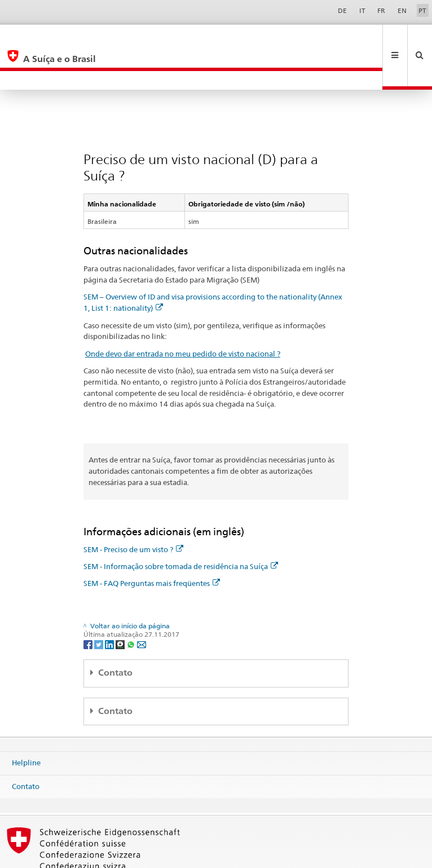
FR (381, 10)
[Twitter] (100, 606)
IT (362, 10)
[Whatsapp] (132, 606)
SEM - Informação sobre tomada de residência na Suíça (181, 528)
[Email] (142, 606)
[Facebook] (89, 606)
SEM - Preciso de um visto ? (133, 512)
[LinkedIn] (110, 606)
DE (342, 10)
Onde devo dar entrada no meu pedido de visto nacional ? (183, 316)
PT (422, 10)
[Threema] (121, 606)
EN (402, 10)
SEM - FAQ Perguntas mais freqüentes (152, 545)
